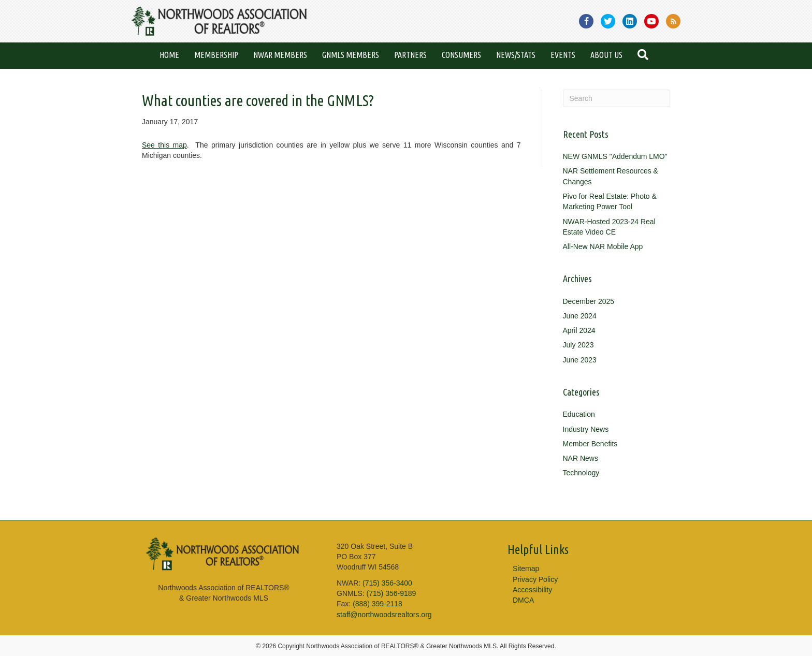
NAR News (581, 458)
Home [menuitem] (169, 55)
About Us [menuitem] (606, 55)
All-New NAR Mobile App (603, 246)
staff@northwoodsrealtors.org (384, 615)
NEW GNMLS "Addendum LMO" (615, 156)
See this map (164, 145)
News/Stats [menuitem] (516, 55)
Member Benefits (590, 444)
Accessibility (532, 590)
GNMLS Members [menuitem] (351, 55)
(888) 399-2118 (378, 604)
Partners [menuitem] (410, 55)
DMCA (523, 600)
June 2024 (580, 316)
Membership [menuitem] (216, 55)
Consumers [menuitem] (461, 55)
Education (579, 414)
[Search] (617, 98)
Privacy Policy (535, 579)
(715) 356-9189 (392, 593)
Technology (581, 473)
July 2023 (578, 345)
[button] (645, 56)
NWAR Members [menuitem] (280, 55)
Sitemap (526, 568)
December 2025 (589, 301)
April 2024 (579, 330)
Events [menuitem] (563, 55)
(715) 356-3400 (387, 583)
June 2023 (580, 360)
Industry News (586, 429)
